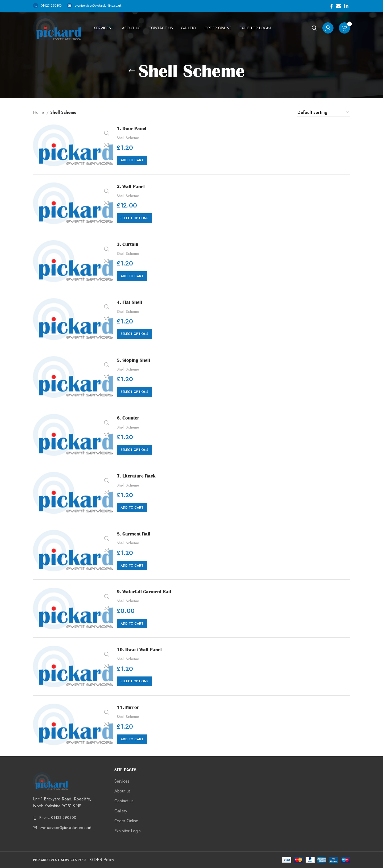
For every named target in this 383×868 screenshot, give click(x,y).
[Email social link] (339, 6)
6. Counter (130, 418)
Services (122, 781)
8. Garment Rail (136, 534)
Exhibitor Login (128, 831)
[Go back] (132, 71)
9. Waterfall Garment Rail (148, 591)
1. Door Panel (134, 128)
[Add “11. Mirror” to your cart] (132, 739)
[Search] (314, 28)
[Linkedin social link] (346, 6)
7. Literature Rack (139, 476)
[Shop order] (323, 113)
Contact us (124, 801)
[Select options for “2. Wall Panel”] (134, 218)
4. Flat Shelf (132, 302)
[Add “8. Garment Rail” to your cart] (132, 566)
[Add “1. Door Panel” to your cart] (132, 160)
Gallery (121, 811)
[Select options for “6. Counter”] (134, 450)
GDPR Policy (102, 860)
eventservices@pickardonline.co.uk (94, 6)
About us (122, 791)
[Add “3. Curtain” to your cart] (132, 276)
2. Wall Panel (133, 186)
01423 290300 (47, 6)
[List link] (70, 817)
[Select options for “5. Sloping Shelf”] (134, 392)
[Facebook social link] (332, 6)
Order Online (126, 821)
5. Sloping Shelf (136, 360)
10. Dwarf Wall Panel (143, 649)
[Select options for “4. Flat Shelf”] (134, 334)
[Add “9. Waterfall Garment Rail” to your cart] (132, 624)
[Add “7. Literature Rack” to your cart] (132, 508)
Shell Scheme (128, 138)
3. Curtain (129, 244)
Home (39, 112)
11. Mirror (130, 707)
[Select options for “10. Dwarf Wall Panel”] (134, 681)
